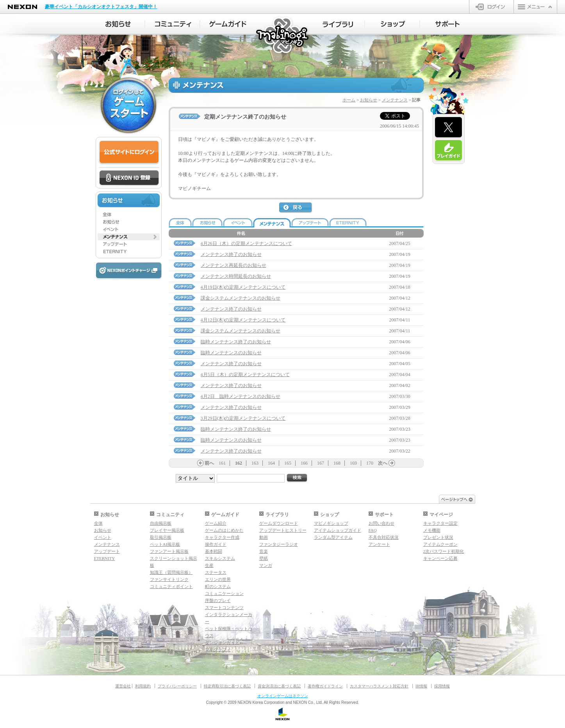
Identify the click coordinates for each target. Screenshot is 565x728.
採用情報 (442, 686)
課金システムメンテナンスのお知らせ (241, 298)
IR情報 (421, 686)
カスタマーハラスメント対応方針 (379, 686)
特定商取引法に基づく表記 (227, 686)
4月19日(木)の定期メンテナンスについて (243, 287)
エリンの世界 (218, 579)
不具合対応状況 (384, 537)
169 (353, 463)
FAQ (373, 530)
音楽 (264, 551)
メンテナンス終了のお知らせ (231, 254)
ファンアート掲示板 (169, 551)
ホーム (349, 100)
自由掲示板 (161, 523)
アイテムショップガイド (338, 530)
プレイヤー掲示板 (167, 530)
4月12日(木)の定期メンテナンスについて (243, 320)
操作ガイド (216, 544)
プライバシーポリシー (177, 686)
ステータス (216, 572)
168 (337, 463)
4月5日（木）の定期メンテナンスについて (245, 375)
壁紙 (264, 558)
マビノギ (283, 36)
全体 (98, 523)
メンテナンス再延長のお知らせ (233, 265)
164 (271, 463)
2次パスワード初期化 (444, 551)
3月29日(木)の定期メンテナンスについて (243, 418)
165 (288, 463)
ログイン (491, 7)
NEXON (22, 7)
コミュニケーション (224, 593)
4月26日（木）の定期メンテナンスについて (246, 243)
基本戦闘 (214, 551)
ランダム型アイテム (333, 537)
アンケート (379, 544)
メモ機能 (432, 530)
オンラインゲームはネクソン (283, 696)
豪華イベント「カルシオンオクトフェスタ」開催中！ (101, 7)
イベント (103, 537)
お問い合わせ (381, 523)
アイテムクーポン (440, 544)
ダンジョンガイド (222, 643)
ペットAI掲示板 (165, 544)
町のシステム (218, 586)
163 (255, 463)
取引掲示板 (161, 537)
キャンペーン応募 (440, 558)
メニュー (535, 7)
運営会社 (123, 686)
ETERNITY (105, 558)
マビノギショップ (331, 523)
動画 (264, 537)
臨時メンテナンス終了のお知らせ (236, 342)
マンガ (266, 565)
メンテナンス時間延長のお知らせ (236, 276)
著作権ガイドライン (325, 686)
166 (304, 463)
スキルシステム (220, 558)
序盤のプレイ (218, 600)
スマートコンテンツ (224, 607)
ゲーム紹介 (216, 523)
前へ (209, 463)
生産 (209, 565)
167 (321, 463)
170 (370, 463)
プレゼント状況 (438, 537)
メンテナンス (395, 100)
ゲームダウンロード (279, 523)
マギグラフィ (218, 650)
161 (222, 463)
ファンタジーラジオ (279, 544)
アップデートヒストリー (283, 530)
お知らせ (369, 100)
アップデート (107, 551)
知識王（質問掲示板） (171, 572)
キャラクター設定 (440, 523)
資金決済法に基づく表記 (279, 686)
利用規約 (143, 686)
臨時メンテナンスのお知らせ (231, 353)
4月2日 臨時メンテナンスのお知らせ (241, 396)
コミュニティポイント (171, 586)
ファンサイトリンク (169, 579)
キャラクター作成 (222, 537)
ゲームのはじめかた (224, 530)
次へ (383, 463)
